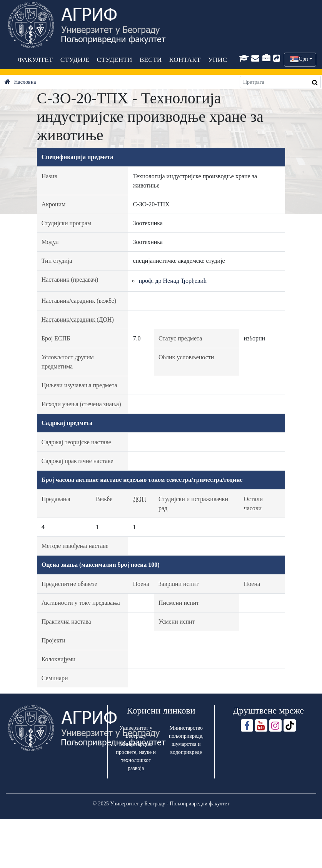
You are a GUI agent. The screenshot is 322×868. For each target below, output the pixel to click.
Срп (304, 59)
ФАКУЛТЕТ (35, 60)
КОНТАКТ (185, 60)
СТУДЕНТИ (114, 60)
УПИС (217, 60)
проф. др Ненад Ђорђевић (173, 281)
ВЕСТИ (150, 60)
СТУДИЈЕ (74, 60)
